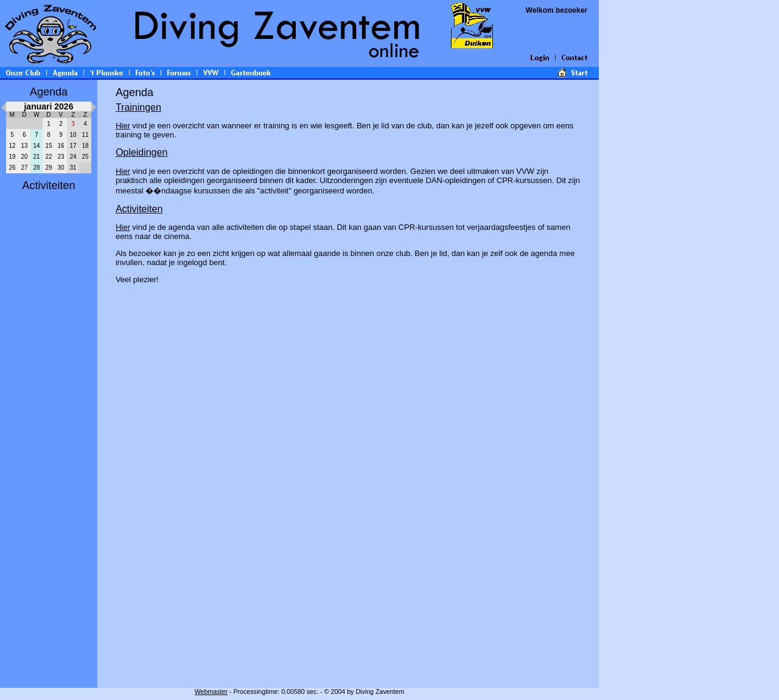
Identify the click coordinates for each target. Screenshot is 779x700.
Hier (123, 126)
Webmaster (211, 691)
